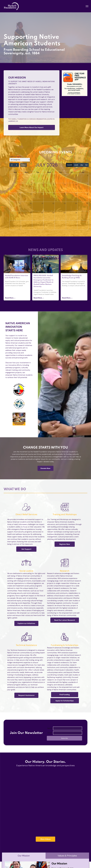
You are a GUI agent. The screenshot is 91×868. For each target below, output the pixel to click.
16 (65, 194)
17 (76, 194)
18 (87, 194)
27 (31, 213)
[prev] (12, 165)
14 (42, 194)
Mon (26, 172)
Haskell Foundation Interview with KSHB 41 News (17, 277)
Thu (60, 172)
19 (20, 203)
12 (20, 194)
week (76, 165)
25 (87, 203)
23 (65, 203)
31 (76, 213)
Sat (83, 172)
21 (42, 203)
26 (19, 213)
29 (31, 175)
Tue (38, 172)
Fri (72, 172)
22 (53, 203)
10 (76, 185)
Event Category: (15, 157)
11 (88, 185)
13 (31, 194)
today (23, 165)
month (70, 165)
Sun (15, 172)
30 (42, 175)
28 (19, 175)
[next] (17, 165)
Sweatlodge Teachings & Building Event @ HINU (72, 277)
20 (31, 203)
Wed (49, 172)
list (86, 165)
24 (76, 203)
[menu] (87, 6)
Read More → (10, 298)
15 (54, 194)
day (82, 165)
